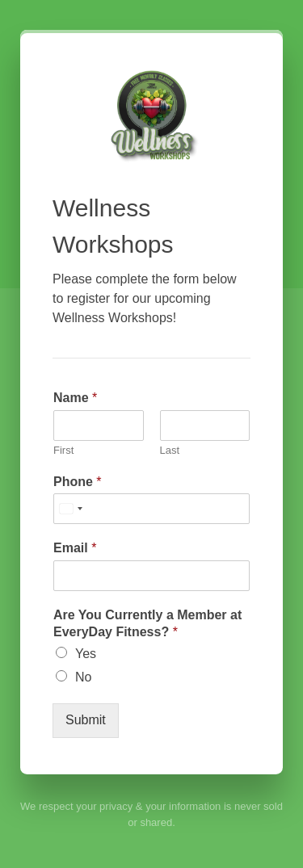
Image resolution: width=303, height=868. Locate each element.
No (83, 677)
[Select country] (70, 509)
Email (75, 548)
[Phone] (151, 509)
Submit (86, 720)
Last (170, 450)
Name (75, 398)
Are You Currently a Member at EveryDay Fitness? (147, 623)
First (63, 450)
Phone (78, 482)
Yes (86, 654)
